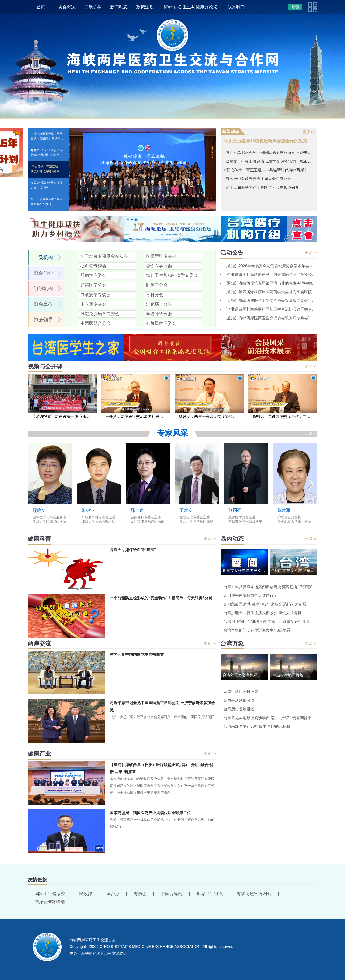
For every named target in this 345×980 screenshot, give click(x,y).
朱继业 (88, 510)
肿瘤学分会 (157, 285)
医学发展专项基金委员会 (104, 256)
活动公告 (232, 253)
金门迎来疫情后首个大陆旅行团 (250, 596)
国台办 (113, 894)
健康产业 (39, 754)
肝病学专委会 (93, 275)
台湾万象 (232, 643)
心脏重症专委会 (161, 323)
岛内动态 (232, 539)
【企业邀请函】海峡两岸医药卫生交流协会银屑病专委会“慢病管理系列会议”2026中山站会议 (270, 309)
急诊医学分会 (159, 266)
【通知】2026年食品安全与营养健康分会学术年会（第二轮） (270, 266)
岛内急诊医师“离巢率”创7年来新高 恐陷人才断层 (265, 604)
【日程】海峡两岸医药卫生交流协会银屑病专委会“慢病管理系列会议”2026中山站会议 (270, 301)
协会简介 (43, 273)
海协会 (140, 894)
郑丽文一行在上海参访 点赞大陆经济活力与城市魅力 (47, 155)
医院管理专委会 (161, 256)
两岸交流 (39, 643)
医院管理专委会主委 (195, 517)
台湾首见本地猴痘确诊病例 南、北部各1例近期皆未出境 (270, 718)
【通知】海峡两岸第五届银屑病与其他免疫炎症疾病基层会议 (270, 283)
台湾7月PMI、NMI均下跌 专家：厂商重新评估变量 (267, 622)
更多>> (309, 132)
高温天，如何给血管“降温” (133, 550)
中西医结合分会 (96, 323)
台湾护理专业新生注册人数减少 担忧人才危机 (262, 613)
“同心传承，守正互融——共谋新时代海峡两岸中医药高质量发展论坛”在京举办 (47, 171)
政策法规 (145, 7)
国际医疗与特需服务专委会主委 (49, 517)
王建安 (186, 510)
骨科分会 (155, 295)
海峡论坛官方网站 (254, 894)
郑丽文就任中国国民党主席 (245, 570)
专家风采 (172, 433)
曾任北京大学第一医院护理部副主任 (294, 522)
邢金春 (137, 510)
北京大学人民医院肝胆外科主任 (98, 522)
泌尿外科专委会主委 (146, 517)
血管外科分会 (159, 314)
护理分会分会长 (289, 517)
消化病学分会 (159, 304)
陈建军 (284, 510)
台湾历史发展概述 (239, 709)
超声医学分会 (93, 285)
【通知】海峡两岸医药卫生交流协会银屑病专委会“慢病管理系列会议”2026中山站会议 (270, 318)
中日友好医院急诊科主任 (245, 522)
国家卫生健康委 (50, 894)
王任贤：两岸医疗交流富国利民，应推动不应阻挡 (138, 417)
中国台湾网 (172, 894)
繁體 (295, 7)
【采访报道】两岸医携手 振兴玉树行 (63, 417)
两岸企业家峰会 (50, 902)
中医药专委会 (93, 304)
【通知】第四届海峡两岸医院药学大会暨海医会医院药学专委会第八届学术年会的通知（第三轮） (270, 292)
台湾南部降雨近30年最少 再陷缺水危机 (257, 726)
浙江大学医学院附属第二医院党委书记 (196, 522)
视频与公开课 (45, 366)
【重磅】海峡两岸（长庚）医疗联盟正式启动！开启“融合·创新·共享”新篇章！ (161, 768)
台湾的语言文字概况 (240, 675)
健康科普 (39, 539)
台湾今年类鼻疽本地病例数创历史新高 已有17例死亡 (269, 587)
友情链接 (37, 880)
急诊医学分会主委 (242, 517)
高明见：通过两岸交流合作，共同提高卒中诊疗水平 (285, 417)
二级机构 (93, 7)
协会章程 (43, 304)
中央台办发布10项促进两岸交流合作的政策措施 (269, 141)
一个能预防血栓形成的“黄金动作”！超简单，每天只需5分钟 (161, 598)
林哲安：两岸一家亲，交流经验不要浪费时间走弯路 (211, 417)
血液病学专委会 (96, 295)
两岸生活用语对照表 (241, 692)
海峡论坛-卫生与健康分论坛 (191, 7)
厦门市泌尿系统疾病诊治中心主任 (147, 522)
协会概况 (67, 7)
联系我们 (236, 7)
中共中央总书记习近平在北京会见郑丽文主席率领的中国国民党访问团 (162, 717)
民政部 (86, 894)
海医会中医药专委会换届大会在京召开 (47, 185)
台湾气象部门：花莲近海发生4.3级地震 (257, 630)
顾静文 (39, 510)
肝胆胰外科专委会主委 (98, 517)
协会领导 (43, 320)
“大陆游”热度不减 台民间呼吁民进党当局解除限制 (295, 570)
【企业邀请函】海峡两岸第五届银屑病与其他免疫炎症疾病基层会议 (270, 275)
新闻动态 (119, 7)
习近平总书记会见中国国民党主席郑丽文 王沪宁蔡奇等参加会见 (47, 138)
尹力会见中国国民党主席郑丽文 (137, 655)
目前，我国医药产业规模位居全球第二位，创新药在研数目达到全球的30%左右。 (162, 823)
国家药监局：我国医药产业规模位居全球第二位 (150, 813)
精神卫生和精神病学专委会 (172, 275)
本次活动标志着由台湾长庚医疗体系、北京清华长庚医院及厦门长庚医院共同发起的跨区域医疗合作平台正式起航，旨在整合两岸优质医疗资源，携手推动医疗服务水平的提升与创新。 (162, 786)
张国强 (235, 510)
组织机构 (43, 288)
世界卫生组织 (210, 894)
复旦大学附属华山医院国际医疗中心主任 (49, 522)
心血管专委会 (93, 266)
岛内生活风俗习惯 (239, 700)
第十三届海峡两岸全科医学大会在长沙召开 (47, 202)
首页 (41, 7)
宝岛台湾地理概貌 (288, 675)
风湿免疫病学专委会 (100, 314)
